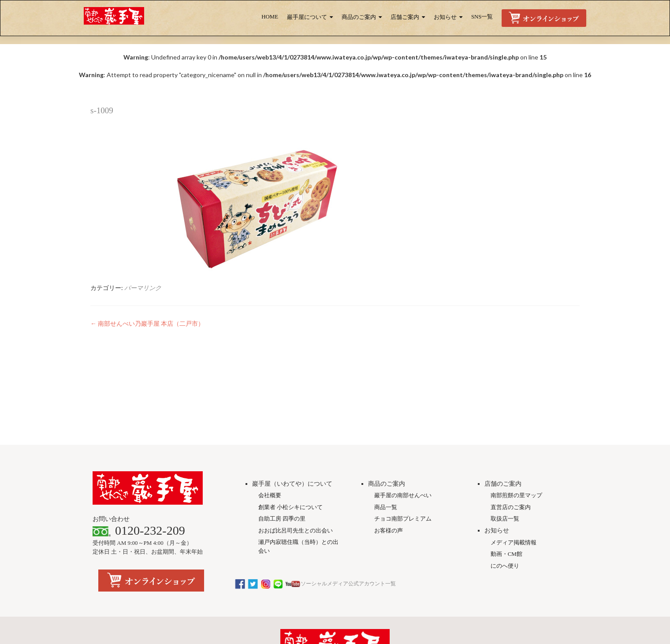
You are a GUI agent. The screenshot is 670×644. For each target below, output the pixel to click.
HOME (270, 17)
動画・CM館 (506, 490)
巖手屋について (307, 17)
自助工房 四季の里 (282, 455)
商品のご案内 (359, 17)
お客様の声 (389, 467)
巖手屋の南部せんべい (403, 432)
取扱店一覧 (505, 455)
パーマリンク (143, 288)
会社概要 (270, 432)
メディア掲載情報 (514, 479)
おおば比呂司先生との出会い (296, 467)
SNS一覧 (482, 17)
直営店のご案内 (511, 444)
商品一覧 (386, 444)
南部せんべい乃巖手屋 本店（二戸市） (147, 323)
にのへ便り (505, 502)
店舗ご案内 (405, 17)
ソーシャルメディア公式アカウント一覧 (315, 520)
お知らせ (445, 17)
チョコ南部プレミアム (403, 455)
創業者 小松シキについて (290, 444)
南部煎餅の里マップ (516, 432)
